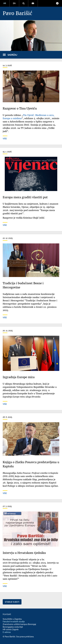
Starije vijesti (12, 602)
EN (14, 3)
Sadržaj (12, 55)
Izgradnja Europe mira (19, 377)
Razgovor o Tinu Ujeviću (20, 109)
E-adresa (7, 632)
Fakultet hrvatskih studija (14, 622)
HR (5, 3)
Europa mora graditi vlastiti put (25, 197)
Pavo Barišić (17, 13)
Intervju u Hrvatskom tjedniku (24, 553)
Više (5, 139)
